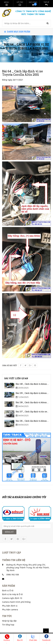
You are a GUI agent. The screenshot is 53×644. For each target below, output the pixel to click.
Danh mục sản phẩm (17, 32)
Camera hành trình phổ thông (16, 602)
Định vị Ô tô (8, 590)
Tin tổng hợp (8, 625)
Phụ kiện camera (10, 610)
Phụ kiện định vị (10, 606)
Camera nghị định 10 (12, 598)
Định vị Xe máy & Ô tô (12, 594)
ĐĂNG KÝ (9, 532)
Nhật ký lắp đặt (9, 621)
